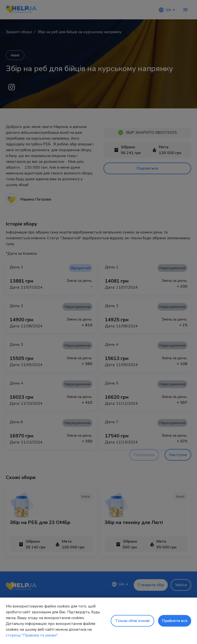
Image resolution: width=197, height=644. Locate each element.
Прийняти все (175, 621)
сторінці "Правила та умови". (32, 635)
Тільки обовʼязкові (132, 621)
